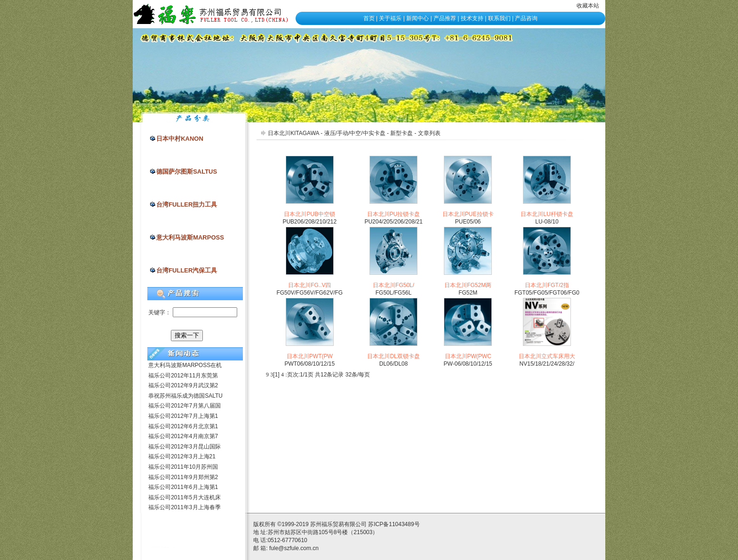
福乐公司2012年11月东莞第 (183, 376)
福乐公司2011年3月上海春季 (184, 507)
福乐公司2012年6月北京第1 (183, 426)
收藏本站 (588, 6)
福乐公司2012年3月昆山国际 (184, 447)
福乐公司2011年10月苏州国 (183, 467)
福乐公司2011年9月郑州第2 (183, 477)
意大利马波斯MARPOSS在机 (185, 365)
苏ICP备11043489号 (394, 524)
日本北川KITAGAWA (293, 133)
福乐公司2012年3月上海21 (182, 456)
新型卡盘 (401, 133)
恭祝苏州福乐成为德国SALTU (185, 396)
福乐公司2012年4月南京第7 (183, 436)
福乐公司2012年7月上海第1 (183, 416)
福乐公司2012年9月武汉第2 (183, 385)
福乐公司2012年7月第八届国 (184, 406)
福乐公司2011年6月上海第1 (183, 487)
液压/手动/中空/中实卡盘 (355, 133)
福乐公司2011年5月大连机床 (184, 497)
